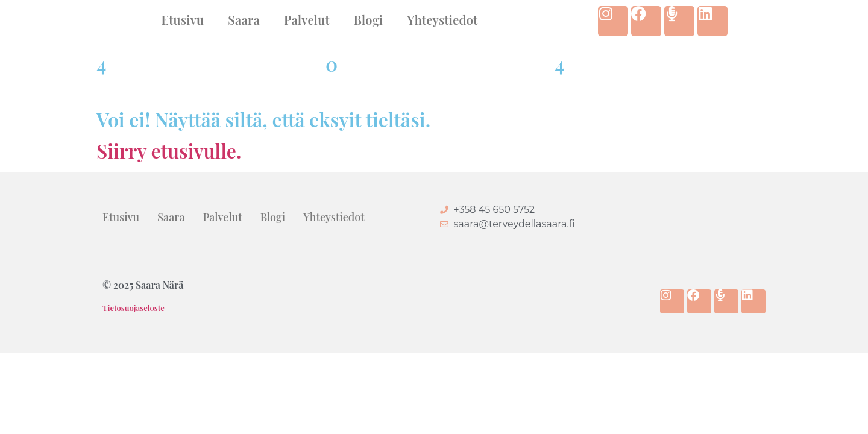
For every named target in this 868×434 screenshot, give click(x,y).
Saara (244, 20)
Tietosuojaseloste (134, 308)
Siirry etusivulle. (169, 150)
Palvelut (307, 20)
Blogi (369, 20)
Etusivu (182, 20)
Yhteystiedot (442, 20)
